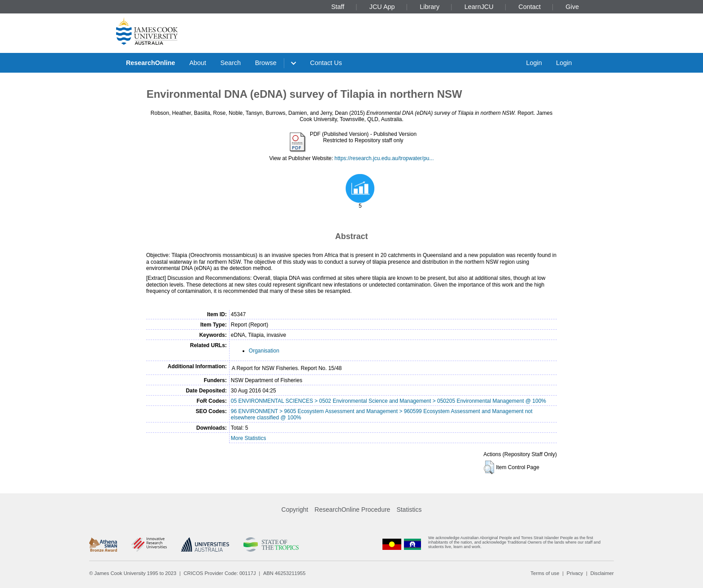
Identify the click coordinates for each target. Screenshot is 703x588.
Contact (529, 7)
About (198, 63)
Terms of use (545, 573)
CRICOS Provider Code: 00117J (220, 573)
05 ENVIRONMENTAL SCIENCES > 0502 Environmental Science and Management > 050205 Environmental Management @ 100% (388, 401)
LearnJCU (479, 7)
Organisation (264, 351)
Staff (338, 7)
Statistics (409, 510)
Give (573, 7)
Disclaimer (602, 573)
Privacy (575, 573)
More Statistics (249, 438)
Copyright (295, 510)
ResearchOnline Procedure (353, 510)
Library (430, 7)
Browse (266, 63)
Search (230, 63)
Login (534, 63)
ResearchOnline (151, 63)
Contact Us (326, 63)
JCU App (382, 7)
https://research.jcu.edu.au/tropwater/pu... (384, 158)
